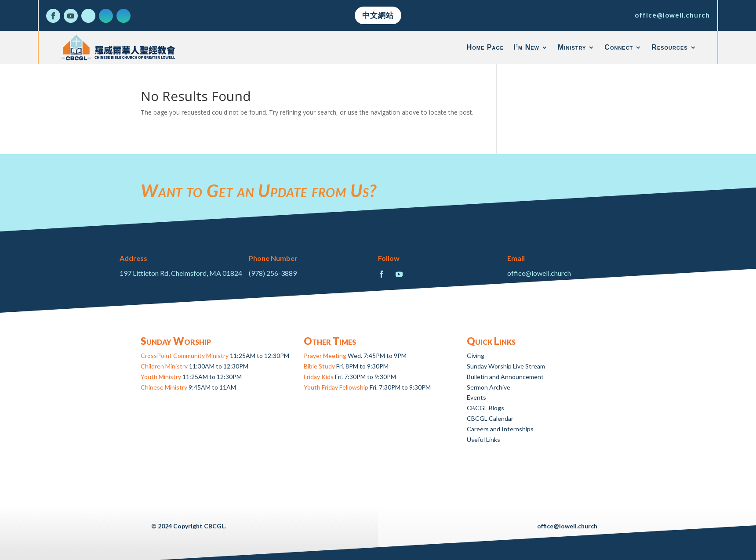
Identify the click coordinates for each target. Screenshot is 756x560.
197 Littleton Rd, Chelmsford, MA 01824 (181, 273)
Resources (669, 47)
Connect (619, 47)
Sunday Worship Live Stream (506, 366)
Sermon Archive (489, 387)
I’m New (526, 47)
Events (476, 397)
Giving (476, 356)
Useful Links (483, 439)
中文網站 (378, 15)
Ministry (572, 47)
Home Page (485, 47)
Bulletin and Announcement (505, 377)
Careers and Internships (500, 429)
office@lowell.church (672, 15)
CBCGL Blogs (485, 408)
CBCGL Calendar (490, 418)
